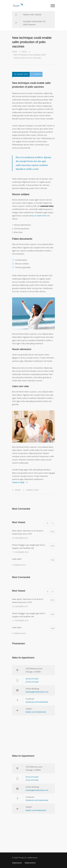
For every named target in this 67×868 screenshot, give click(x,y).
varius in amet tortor (38, 216)
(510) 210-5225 (32, 679)
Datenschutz (30, 863)
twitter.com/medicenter (36, 712)
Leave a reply (18, 482)
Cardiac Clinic (32, 490)
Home (15, 52)
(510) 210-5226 (32, 682)
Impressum (17, 863)
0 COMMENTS (36, 75)
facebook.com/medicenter (37, 702)
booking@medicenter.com (37, 692)
